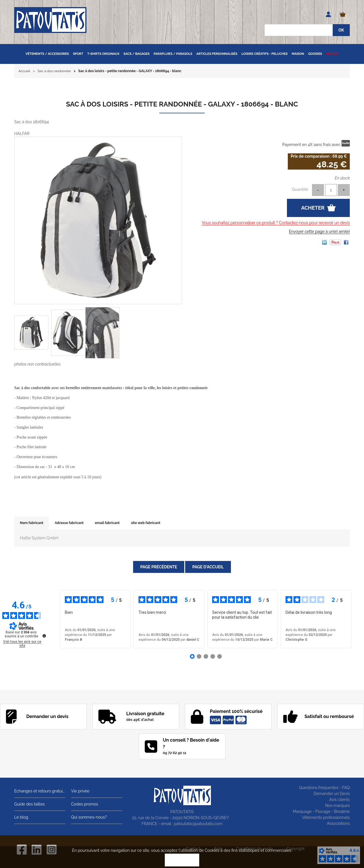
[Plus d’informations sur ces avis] (44, 635)
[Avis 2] (199, 656)
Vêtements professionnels (326, 817)
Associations (338, 823)
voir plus (223, 622)
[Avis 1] (192, 656)
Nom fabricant (32, 523)
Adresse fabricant (69, 523)
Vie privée (80, 791)
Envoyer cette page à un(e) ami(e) (319, 231)
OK (182, 860)
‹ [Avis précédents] (52, 619)
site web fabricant (146, 523)
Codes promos (85, 804)
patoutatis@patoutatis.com (198, 824)
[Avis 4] (213, 656)
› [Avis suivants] (360, 619)
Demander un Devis (332, 794)
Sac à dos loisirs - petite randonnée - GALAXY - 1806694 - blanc (182, 104)
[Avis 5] (220, 656)
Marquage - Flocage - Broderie (321, 811)
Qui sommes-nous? (89, 817)
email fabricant (107, 523)
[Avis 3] (206, 656)
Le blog (21, 817)
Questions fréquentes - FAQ (324, 788)
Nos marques (337, 806)
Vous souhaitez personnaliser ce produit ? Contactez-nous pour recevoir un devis (276, 223)
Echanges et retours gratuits (40, 791)
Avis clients (340, 800)
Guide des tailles (29, 804)
